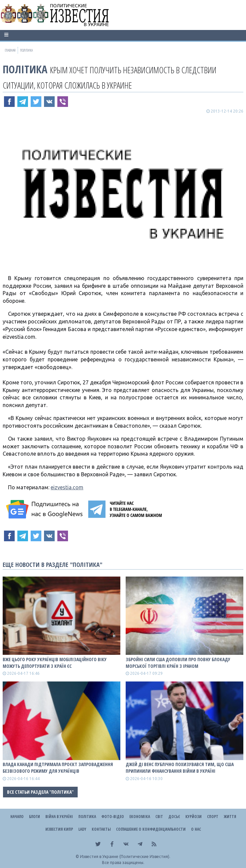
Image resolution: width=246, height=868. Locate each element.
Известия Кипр (59, 829)
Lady (82, 829)
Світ (159, 817)
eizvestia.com (67, 487)
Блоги (34, 817)
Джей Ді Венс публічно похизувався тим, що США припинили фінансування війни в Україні (180, 768)
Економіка (140, 817)
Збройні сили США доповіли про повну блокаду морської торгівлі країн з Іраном (178, 663)
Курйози (193, 817)
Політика (25, 69)
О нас (196, 829)
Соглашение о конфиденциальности (151, 829)
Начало (17, 817)
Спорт (213, 817)
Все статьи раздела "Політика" (40, 792)
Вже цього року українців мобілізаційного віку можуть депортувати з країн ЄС (55, 663)
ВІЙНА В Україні (59, 817)
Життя (230, 817)
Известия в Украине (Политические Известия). (125, 857)
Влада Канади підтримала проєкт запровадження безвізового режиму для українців (58, 768)
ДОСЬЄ (174, 817)
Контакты (101, 829)
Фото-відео (113, 817)
